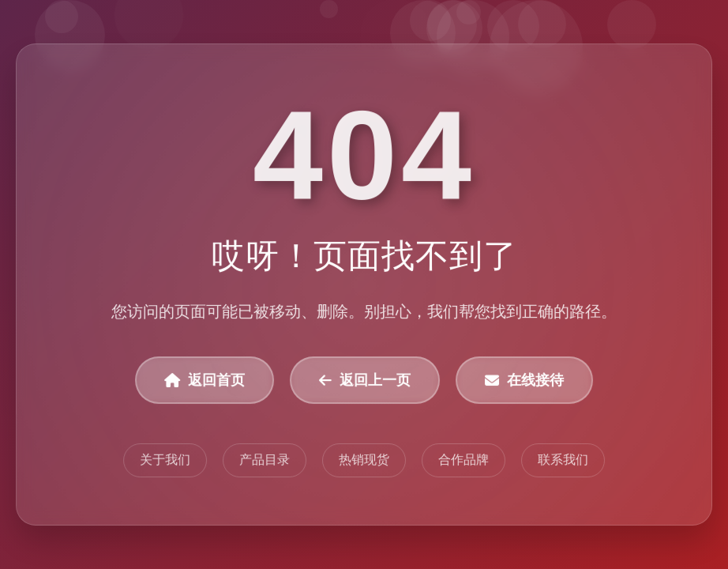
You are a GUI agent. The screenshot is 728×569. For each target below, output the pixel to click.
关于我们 (165, 460)
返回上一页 (365, 381)
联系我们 (563, 460)
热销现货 (364, 460)
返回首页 (205, 381)
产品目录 (265, 460)
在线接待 (524, 381)
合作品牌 (463, 460)
